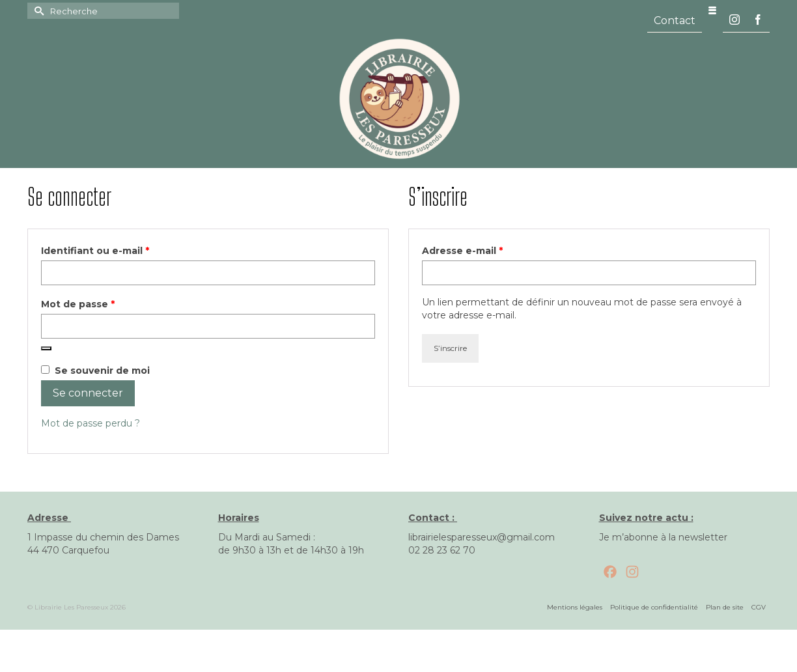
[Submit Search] (37, 11)
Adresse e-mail (490, 250)
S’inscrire (450, 348)
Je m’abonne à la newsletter (663, 537)
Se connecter (88, 393)
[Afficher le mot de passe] (46, 348)
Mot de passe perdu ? (91, 423)
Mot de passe (106, 304)
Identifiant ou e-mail (123, 250)
